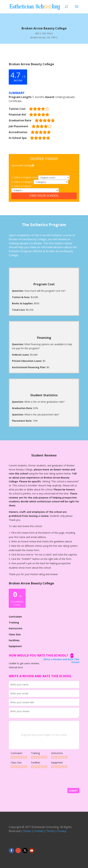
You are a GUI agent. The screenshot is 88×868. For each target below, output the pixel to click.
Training (35, 753)
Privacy (62, 831)
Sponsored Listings (23, 165)
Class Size (16, 763)
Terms (50, 831)
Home (27, 831)
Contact (39, 831)
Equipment (57, 763)
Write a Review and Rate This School (61, 661)
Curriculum (17, 753)
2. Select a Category (22, 182)
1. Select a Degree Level (25, 177)
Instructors (57, 753)
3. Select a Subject (21, 186)
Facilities (36, 763)
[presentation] (34, 780)
